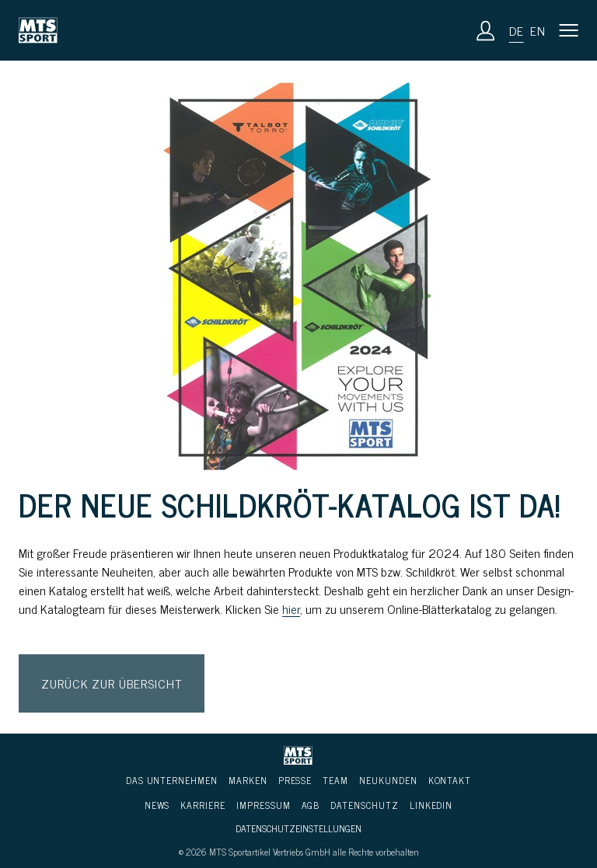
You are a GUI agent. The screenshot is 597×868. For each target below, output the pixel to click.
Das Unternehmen (172, 780)
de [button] (517, 30)
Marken (248, 780)
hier (291, 608)
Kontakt (450, 780)
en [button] (538, 30)
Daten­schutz (364, 805)
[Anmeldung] (486, 30)
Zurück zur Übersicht (112, 683)
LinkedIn (431, 805)
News (157, 805)
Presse (295, 780)
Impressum (264, 805)
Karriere (203, 805)
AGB (311, 805)
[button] (569, 30)
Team (335, 780)
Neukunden (388, 780)
